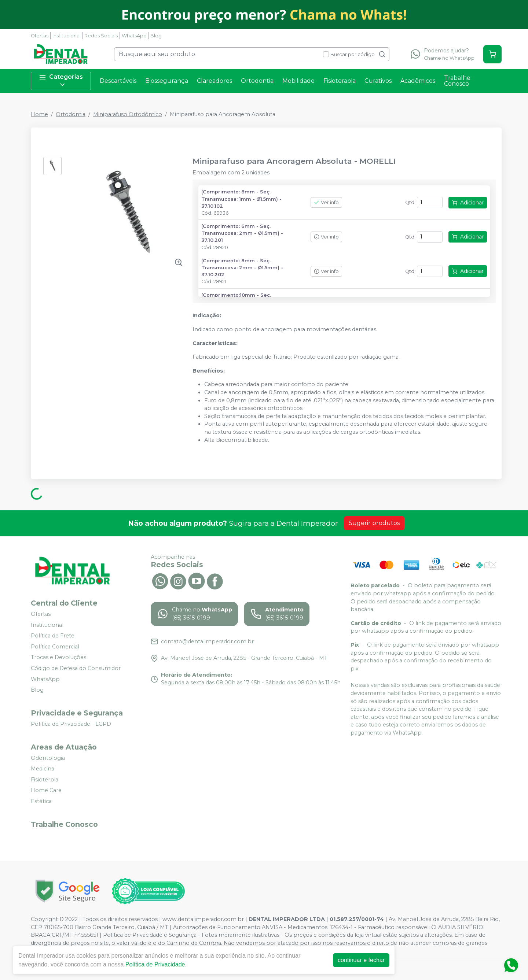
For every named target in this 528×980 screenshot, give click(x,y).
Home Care (46, 791)
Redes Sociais (101, 36)
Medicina (43, 769)
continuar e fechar (361, 960)
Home (39, 114)
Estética (41, 801)
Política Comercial (55, 647)
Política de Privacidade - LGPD (71, 724)
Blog (156, 36)
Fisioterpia (45, 780)
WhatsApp (134, 36)
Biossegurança (167, 81)
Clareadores (214, 81)
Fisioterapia (340, 81)
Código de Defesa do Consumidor (76, 668)
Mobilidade (298, 81)
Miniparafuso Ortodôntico (128, 114)
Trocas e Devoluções (58, 658)
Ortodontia (257, 81)
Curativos (378, 81)
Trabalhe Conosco (457, 81)
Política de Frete (53, 636)
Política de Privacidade (155, 964)
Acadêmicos (418, 81)
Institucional (67, 36)
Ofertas (40, 36)
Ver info (326, 202)
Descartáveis (118, 81)
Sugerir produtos (374, 523)
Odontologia (48, 758)
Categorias (61, 81)
